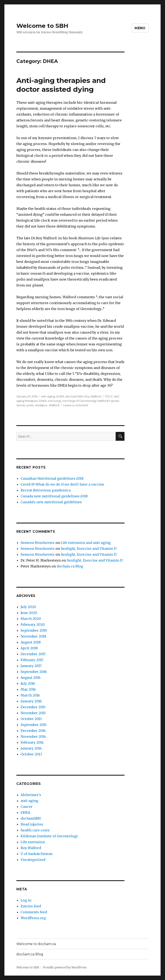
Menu (140, 28)
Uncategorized (33, 860)
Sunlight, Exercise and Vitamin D (89, 549)
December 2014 (33, 731)
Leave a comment (76, 405)
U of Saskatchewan (37, 854)
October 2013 (31, 754)
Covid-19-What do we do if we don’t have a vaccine (62, 484)
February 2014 (32, 742)
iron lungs (55, 401)
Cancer (27, 807)
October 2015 (31, 719)
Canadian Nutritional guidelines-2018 (52, 478)
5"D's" (109, 396)
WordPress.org (33, 918)
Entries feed (31, 906)
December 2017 (33, 654)
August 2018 (31, 642)
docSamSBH (74, 396)
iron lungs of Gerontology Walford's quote (91, 401)
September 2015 (34, 725)
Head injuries (32, 824)
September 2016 (34, 672)
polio (31, 405)
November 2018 (33, 636)
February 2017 (32, 660)
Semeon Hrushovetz (38, 543)
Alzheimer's (31, 795)
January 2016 (31, 701)
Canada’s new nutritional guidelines (51, 502)
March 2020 (31, 619)
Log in (26, 900)
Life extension (33, 842)
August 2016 (31, 678)
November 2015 (33, 713)
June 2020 (29, 613)
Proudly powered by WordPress (65, 967)
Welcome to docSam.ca (36, 944)
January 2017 (31, 666)
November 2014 (33, 736)
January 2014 (31, 748)
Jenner (21, 405)
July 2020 (28, 607)
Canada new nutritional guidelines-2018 (54, 496)
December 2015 (33, 707)
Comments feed (34, 912)
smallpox (41, 405)
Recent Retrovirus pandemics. (46, 490)
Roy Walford (93, 396)
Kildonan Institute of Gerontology (49, 836)
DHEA (60, 396)
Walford (54, 405)
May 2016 (28, 689)
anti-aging (48, 396)
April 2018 (29, 648)
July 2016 (28, 683)
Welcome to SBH (42, 26)
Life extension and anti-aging (86, 543)
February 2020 (33, 624)
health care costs (35, 830)
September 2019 (34, 630)
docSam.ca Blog (70, 566)
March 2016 (30, 695)
